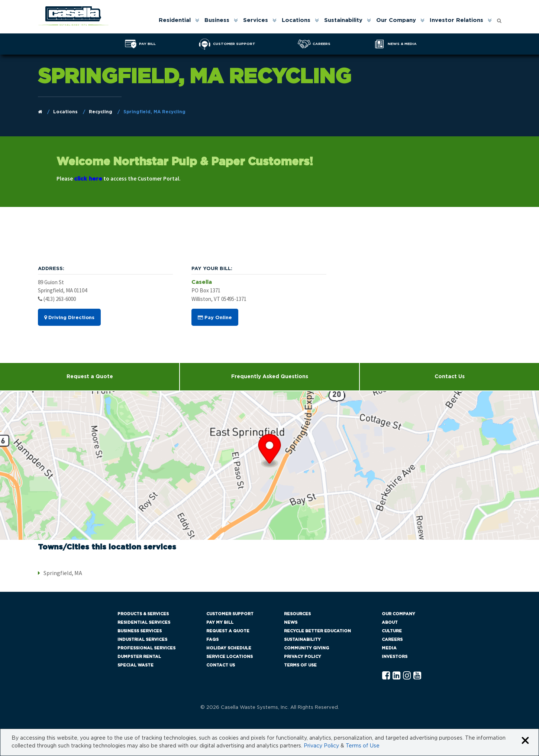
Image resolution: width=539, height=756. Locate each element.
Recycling (101, 112)
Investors (395, 657)
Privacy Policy (303, 657)
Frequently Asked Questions (270, 377)
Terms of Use (300, 665)
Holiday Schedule (229, 648)
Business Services (140, 631)
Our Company (396, 20)
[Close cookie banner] (525, 741)
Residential (175, 20)
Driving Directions (69, 318)
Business (217, 20)
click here (88, 179)
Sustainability (343, 20)
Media (389, 648)
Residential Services (144, 622)
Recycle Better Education (317, 631)
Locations (296, 20)
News (291, 622)
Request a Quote (90, 377)
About (390, 622)
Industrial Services (142, 640)
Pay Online (215, 318)
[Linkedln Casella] (396, 676)
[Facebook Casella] (386, 676)
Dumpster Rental (139, 657)
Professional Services (146, 648)
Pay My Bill (220, 622)
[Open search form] (499, 19)
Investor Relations (456, 20)
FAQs (212, 640)
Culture (392, 631)
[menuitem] (178, 20)
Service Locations (230, 657)
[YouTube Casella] (417, 676)
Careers (392, 640)
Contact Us (450, 377)
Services (256, 20)
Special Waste (135, 665)
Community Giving (306, 648)
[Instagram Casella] (407, 676)
